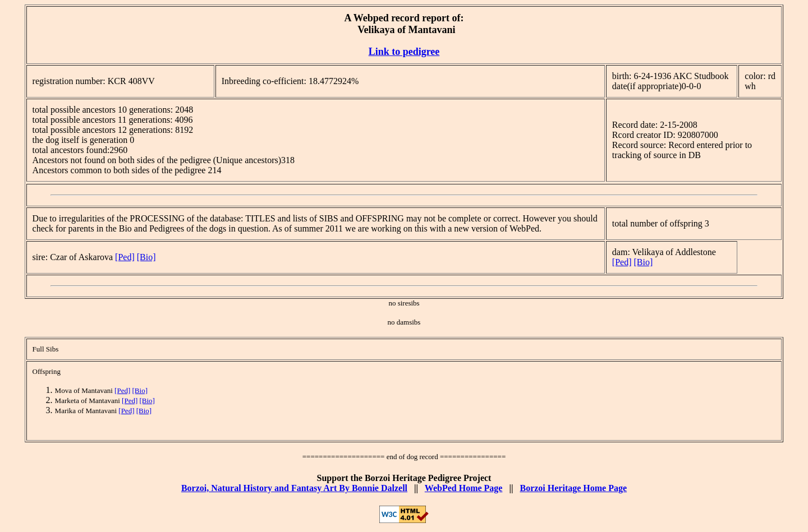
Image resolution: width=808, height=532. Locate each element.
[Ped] (125, 257)
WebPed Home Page (464, 488)
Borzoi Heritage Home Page (573, 488)
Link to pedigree (404, 52)
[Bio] (146, 257)
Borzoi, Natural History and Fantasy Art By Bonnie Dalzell (294, 488)
